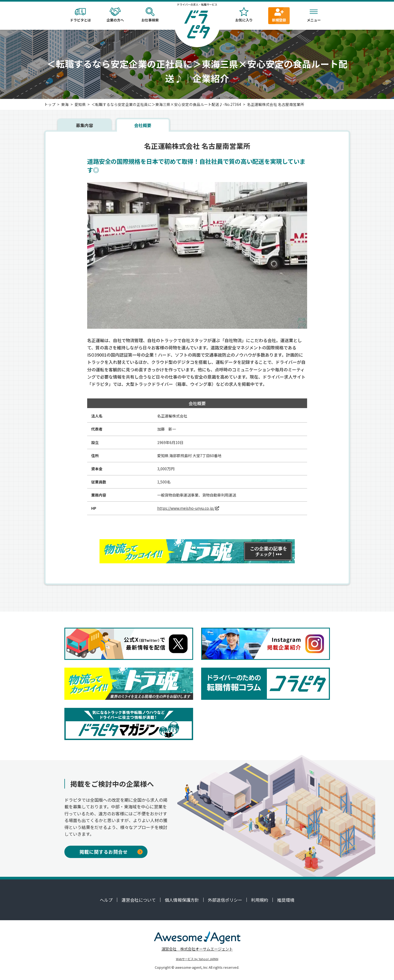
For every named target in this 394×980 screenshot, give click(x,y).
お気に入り (244, 15)
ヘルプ (106, 900)
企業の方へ (115, 15)
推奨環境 (286, 900)
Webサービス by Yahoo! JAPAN (197, 959)
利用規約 (260, 900)
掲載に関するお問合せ (111, 852)
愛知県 (80, 104)
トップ (50, 104)
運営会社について (139, 900)
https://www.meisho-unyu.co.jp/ (186, 508)
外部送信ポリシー (225, 900)
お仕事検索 (150, 15)
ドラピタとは (80, 15)
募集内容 (84, 125)
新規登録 (279, 15)
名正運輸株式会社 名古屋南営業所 (276, 104)
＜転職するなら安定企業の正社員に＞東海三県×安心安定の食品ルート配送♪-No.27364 (166, 104)
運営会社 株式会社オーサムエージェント (197, 949)
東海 (65, 104)
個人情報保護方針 (182, 900)
